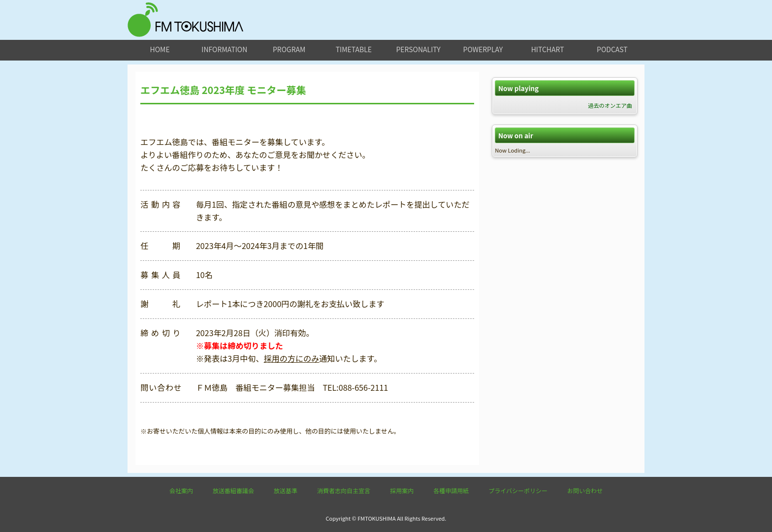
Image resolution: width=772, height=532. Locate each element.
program (289, 49)
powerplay (483, 49)
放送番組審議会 (233, 490)
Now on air (516, 136)
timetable (354, 49)
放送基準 (286, 490)
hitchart (548, 49)
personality (418, 49)
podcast (612, 49)
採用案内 (402, 490)
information (224, 49)
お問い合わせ (585, 490)
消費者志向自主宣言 (344, 490)
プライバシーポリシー (518, 490)
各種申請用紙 (451, 490)
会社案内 (181, 490)
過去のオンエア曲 (610, 105)
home (160, 49)
